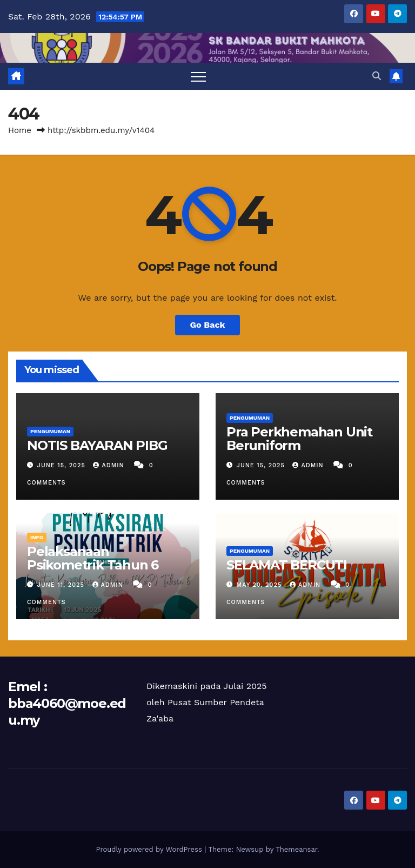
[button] (377, 76)
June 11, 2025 (62, 585)
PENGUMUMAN (50, 431)
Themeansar (296, 849)
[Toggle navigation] (198, 76)
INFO (37, 537)
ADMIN (110, 465)
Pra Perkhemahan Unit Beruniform (299, 439)
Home (20, 130)
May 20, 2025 (260, 585)
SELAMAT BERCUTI (287, 565)
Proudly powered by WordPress (150, 849)
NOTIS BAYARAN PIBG (97, 445)
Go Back (208, 325)
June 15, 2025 (63, 465)
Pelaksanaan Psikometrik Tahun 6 (93, 558)
